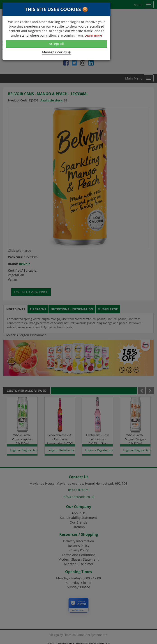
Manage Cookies (57, 52)
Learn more (93, 35)
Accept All (56, 44)
